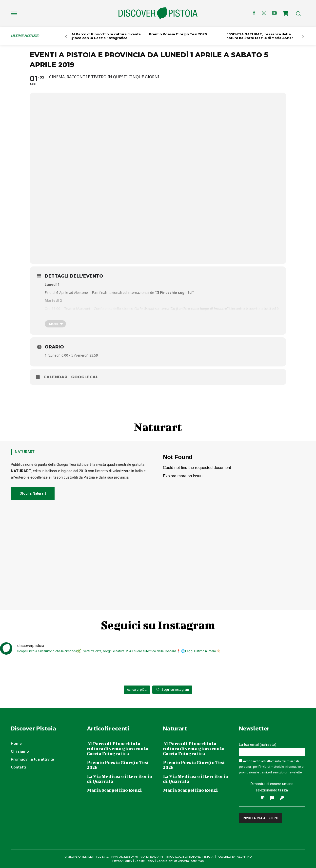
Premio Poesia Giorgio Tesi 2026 (178, 34)
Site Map (197, 861)
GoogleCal (85, 377)
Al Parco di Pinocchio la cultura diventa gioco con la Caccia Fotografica (106, 36)
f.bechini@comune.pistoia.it (234, 313)
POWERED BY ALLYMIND (234, 857)
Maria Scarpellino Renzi (114, 790)
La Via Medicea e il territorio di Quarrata (119, 779)
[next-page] (303, 37)
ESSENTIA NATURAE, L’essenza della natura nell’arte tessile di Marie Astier (260, 36)
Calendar (55, 377)
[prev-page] (66, 37)
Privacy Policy (122, 861)
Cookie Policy (145, 861)
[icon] (285, 14)
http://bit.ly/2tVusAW (127, 313)
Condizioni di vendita (173, 861)
